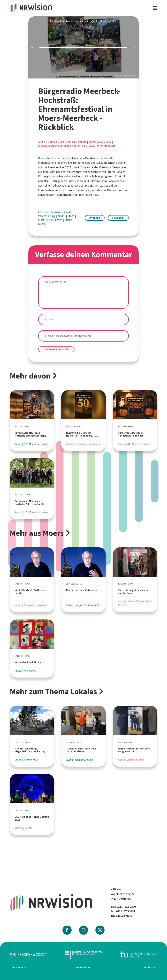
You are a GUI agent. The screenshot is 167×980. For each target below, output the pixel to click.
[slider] (83, 47)
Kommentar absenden (56, 349)
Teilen (95, 218)
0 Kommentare (106, 146)
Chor (50, 220)
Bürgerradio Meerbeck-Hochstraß (77, 195)
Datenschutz (18, 967)
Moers (92, 142)
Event (68, 212)
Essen (59, 220)
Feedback (118, 218)
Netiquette (84, 967)
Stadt (71, 216)
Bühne (69, 220)
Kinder (62, 216)
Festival (43, 212)
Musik (90, 181)
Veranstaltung (47, 216)
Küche (42, 224)
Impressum (150, 967)
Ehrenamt (56, 212)
